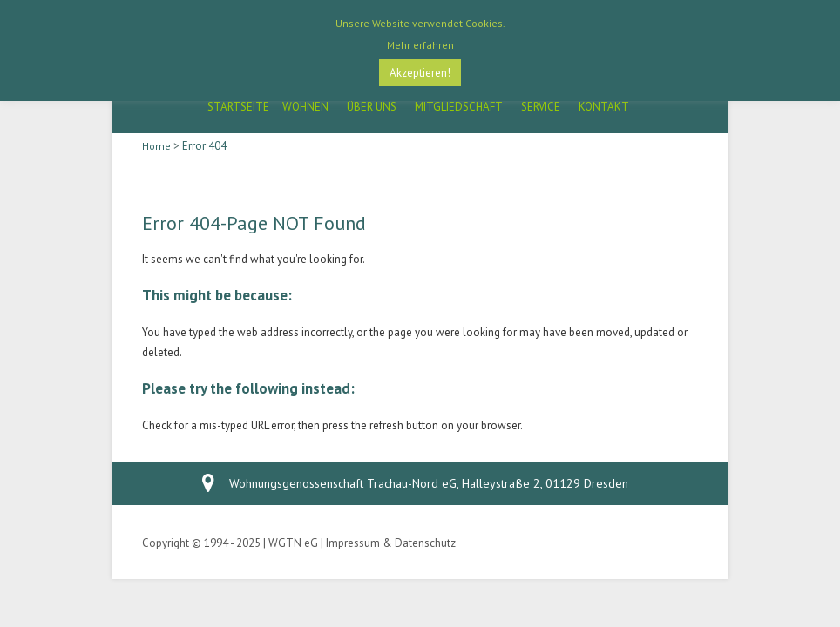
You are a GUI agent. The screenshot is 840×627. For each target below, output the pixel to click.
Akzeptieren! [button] (420, 73)
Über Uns (372, 107)
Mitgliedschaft (459, 107)
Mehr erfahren (420, 45)
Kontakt (604, 107)
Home (156, 146)
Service (541, 107)
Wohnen (305, 107)
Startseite (238, 107)
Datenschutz (425, 543)
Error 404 (204, 146)
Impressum (353, 543)
